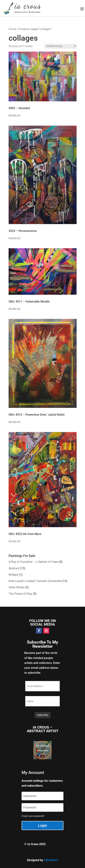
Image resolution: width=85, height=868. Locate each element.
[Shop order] (61, 46)
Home (12, 29)
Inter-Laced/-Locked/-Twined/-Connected (35, 581)
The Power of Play (20, 594)
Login (42, 826)
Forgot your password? (33, 816)
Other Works (16, 587)
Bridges (13, 575)
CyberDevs (51, 860)
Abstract (14, 568)
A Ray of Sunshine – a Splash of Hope (33, 562)
